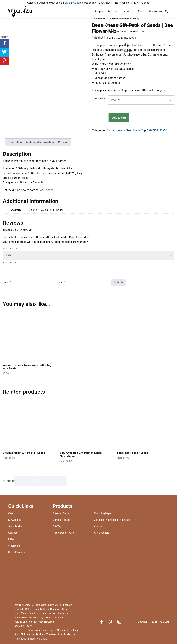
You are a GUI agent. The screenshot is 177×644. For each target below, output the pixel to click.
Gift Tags (58, 527)
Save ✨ (112, 12)
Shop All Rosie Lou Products (30, 635)
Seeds (53, 630)
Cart (11, 514)
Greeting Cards (61, 514)
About (128, 12)
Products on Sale (53, 618)
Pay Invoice (21, 618)
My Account (15, 520)
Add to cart (119, 118)
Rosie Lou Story (23, 626)
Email (61, 282)
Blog (141, 12)
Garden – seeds (62, 520)
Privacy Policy (36, 618)
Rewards (49, 622)
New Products (60, 613)
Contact (13, 533)
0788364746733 (157, 130)
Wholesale (155, 12)
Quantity (100, 98)
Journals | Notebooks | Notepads (112, 520)
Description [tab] (15, 142)
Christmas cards (74, 3)
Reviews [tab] (63, 142)
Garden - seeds (116, 130)
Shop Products (16, 527)
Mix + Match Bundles (26, 613)
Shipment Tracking (67, 630)
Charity (98, 527)
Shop (97, 12)
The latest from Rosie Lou (61, 635)
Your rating (10, 249)
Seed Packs (133, 130)
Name (7, 282)
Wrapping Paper (103, 514)
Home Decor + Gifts (64, 533)
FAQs (11, 539)
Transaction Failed (24, 639)
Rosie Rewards (17, 552)
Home (66, 609)
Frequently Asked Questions (46, 609)
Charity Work (54, 605)
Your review (10, 263)
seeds (50, 190)
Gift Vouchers (102, 533)
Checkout (67, 605)
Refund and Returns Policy (29, 622)
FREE (27, 609)
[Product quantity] (100, 118)
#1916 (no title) (23, 605)
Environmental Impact (37, 630)
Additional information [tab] (40, 142)
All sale (36, 605)
